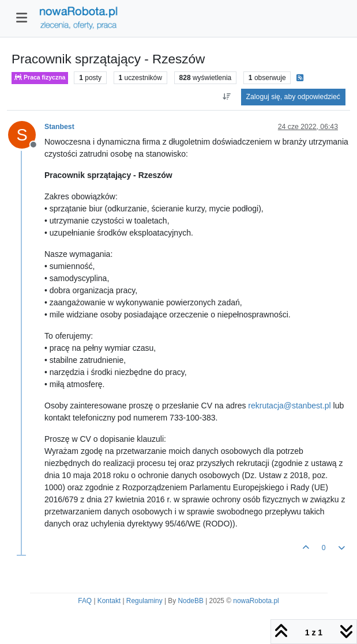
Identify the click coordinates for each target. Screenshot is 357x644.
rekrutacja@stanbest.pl (289, 406)
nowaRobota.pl (256, 601)
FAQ (85, 601)
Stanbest (59, 127)
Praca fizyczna (40, 77)
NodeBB (191, 601)
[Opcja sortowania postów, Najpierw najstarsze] (226, 97)
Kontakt (109, 601)
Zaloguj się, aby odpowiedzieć (293, 97)
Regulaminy (144, 601)
